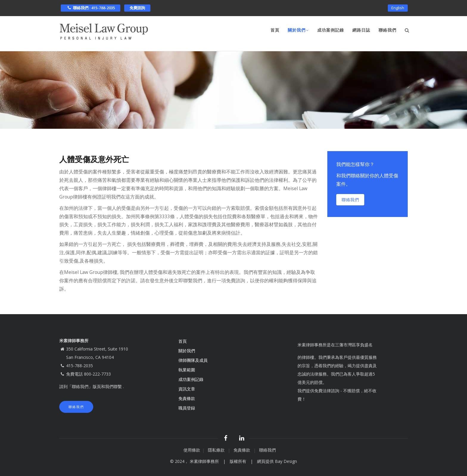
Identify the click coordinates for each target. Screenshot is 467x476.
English (398, 8)
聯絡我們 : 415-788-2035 (91, 8)
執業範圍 (187, 370)
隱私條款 (217, 450)
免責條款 (187, 398)
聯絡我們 (387, 30)
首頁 (275, 30)
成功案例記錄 (331, 30)
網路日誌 (361, 30)
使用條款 (192, 450)
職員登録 (187, 408)
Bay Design (286, 461)
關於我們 (298, 31)
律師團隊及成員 (193, 360)
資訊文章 (187, 389)
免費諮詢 (137, 8)
